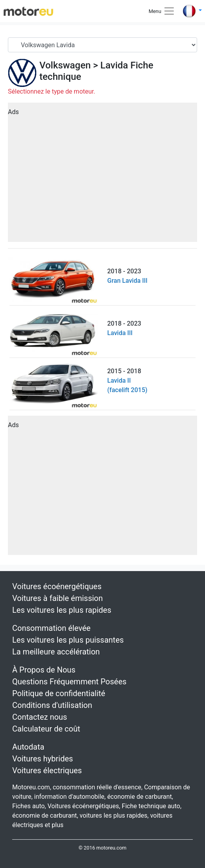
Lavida (114, 65)
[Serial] (102, 45)
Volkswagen (65, 65)
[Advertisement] (102, 175)
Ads (13, 112)
